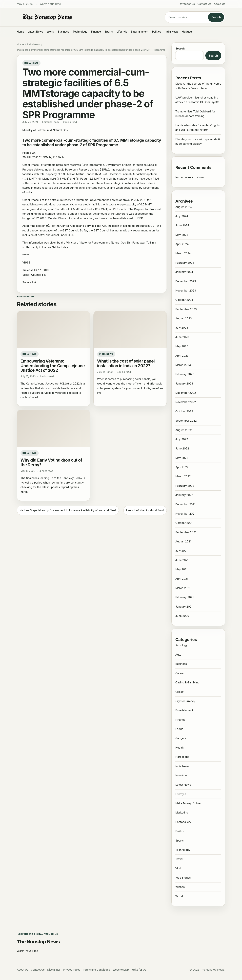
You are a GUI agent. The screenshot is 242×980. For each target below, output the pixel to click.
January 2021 (184, 607)
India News (172, 32)
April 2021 (182, 579)
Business (64, 32)
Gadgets (187, 32)
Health (179, 748)
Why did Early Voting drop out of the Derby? (51, 462)
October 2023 (184, 300)
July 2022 (182, 439)
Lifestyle (122, 32)
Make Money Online (188, 803)
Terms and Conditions (97, 970)
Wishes (180, 887)
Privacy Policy (72, 970)
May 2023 (182, 346)
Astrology (181, 645)
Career (180, 673)
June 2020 (182, 616)
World (50, 32)
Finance (96, 32)
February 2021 (184, 597)
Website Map (121, 970)
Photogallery (183, 822)
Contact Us (204, 4)
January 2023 (184, 384)
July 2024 (182, 216)
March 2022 (183, 476)
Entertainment (140, 32)
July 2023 (182, 328)
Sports (109, 32)
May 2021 (181, 569)
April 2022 (182, 467)
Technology (80, 32)
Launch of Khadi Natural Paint (145, 510)
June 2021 (182, 560)
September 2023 (186, 309)
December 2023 (186, 281)
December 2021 (185, 504)
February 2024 (185, 263)
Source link (29, 282)
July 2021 (181, 551)
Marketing (182, 812)
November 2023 (186, 291)
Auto (178, 655)
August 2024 (184, 207)
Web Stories (183, 878)
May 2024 (182, 235)
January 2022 (184, 495)
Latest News (35, 32)
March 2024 (183, 253)
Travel (179, 859)
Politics (157, 32)
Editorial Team (50, 122)
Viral (178, 868)
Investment (182, 775)
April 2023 (182, 356)
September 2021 (186, 532)
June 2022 (182, 448)
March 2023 (183, 365)
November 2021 (185, 514)
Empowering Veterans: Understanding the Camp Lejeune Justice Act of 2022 (53, 366)
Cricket (180, 692)
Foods (179, 729)
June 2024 (182, 225)
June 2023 (182, 337)
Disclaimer (54, 970)
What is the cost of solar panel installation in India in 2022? (126, 363)
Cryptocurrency (185, 701)
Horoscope (182, 757)
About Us (219, 4)
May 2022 (182, 458)
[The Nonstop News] (84, 17)
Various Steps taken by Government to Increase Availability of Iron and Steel (68, 510)
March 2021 (183, 588)
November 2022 (186, 402)
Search (216, 17)
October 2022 (184, 411)
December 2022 (186, 393)
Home (20, 32)
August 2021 (183, 541)
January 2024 (184, 272)
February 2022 (185, 486)
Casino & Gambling (187, 682)
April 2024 (182, 244)
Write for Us (187, 4)
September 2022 (186, 421)
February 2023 (185, 374)
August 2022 (183, 430)
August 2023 (183, 318)
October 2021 (184, 523)
